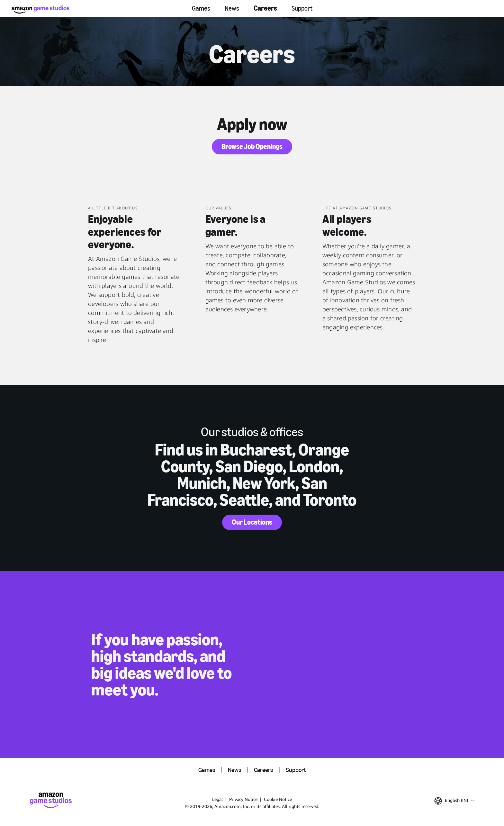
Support (302, 8)
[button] (454, 801)
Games (201, 8)
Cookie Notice (278, 799)
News (232, 8)
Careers (265, 8)
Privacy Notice (243, 799)
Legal (217, 799)
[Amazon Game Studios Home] (40, 9)
